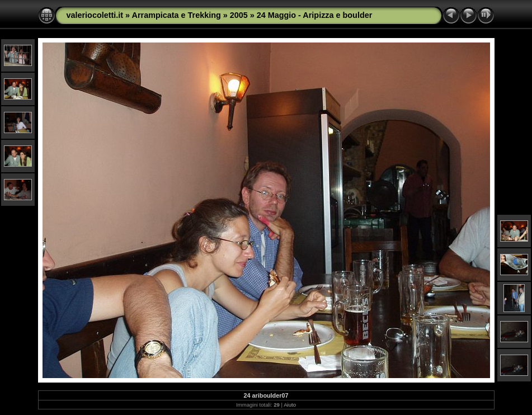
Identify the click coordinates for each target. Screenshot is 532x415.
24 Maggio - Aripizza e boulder (315, 15)
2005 (239, 15)
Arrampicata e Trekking (176, 15)
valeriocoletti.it (95, 15)
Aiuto (290, 405)
